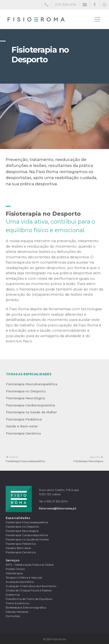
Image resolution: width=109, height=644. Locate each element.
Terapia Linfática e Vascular (24, 577)
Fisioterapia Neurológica (25, 398)
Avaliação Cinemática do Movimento (31, 586)
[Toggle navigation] (97, 19)
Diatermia (13, 595)
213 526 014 (66, 4)
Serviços (13, 560)
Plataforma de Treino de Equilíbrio (29, 599)
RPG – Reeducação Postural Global (30, 565)
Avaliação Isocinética (20, 582)
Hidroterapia (14, 573)
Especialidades (18, 518)
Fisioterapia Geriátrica (23, 433)
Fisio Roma (59, 639)
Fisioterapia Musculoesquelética (32, 384)
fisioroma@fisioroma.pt (58, 508)
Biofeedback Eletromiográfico (26, 607)
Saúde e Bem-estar (22, 426)
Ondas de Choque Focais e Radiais (29, 590)
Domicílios (13, 616)
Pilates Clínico (15, 569)
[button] (8, 116)
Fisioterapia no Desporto (26, 391)
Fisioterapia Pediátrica (24, 419)
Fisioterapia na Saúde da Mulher (31, 412)
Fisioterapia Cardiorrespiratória (30, 405)
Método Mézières (17, 612)
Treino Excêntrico (17, 603)
